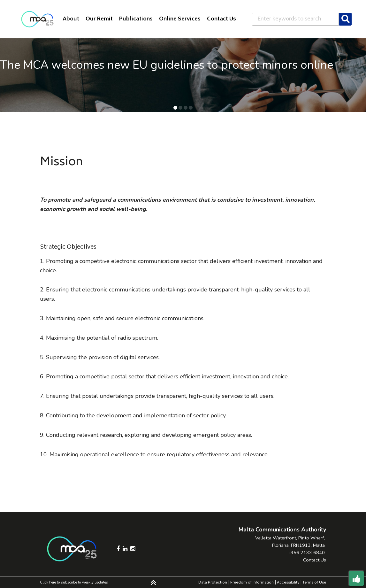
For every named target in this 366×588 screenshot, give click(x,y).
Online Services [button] (180, 19)
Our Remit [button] (99, 19)
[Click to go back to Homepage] (37, 19)
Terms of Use (314, 582)
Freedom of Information (252, 582)
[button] (175, 108)
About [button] (71, 19)
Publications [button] (136, 19)
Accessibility (288, 582)
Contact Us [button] (221, 19)
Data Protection (213, 582)
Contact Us (315, 560)
